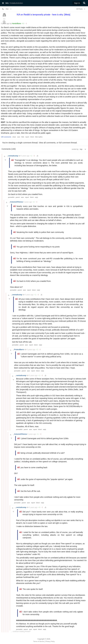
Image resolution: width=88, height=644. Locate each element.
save (19, 137)
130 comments (6, 137)
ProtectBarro (19, 350)
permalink (11, 197)
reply (36, 197)
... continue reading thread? (21, 631)
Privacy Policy (50, 641)
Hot (9, 9)
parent (18, 197)
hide (23, 137)
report (27, 137)
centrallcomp (13, 156)
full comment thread (68, 143)
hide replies (39, 137)
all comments (50, 143)
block (32, 137)
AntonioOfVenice (17, 202)
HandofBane (16, 24)
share (14, 137)
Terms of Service (39, 641)
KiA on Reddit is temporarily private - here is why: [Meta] (44, 15)
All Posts (81, 9)
